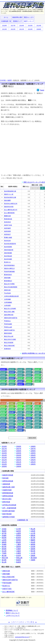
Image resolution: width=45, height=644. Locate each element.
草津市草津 (7, 222)
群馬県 (3, 409)
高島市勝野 (7, 200)
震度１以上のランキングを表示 (34, 182)
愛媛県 (29, 424)
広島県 (37, 421)
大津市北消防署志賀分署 (11, 296)
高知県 (37, 424)
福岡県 (3, 427)
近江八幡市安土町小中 (11, 210)
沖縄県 (20, 430)
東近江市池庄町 (9, 342)
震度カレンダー (29, 17)
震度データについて (13, 613)
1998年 (3, 381)
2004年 (37, 375)
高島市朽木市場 (9, 207)
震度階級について (12, 610)
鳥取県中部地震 (8, 475)
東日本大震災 (7, 499)
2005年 (29, 375)
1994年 (37, 381)
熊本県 (29, 427)
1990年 (29, 384)
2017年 (13, 26)
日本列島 (3, 80)
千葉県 (20, 409)
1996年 (20, 381)
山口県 (3, 424)
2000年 (29, 378)
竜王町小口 (7, 262)
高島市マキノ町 (9, 194)
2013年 (5, 29)
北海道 (11, 403)
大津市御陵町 (8, 302)
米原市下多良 (8, 225)
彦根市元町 (7, 290)
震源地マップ (17, 21)
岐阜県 (11, 415)
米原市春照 (7, 228)
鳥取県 (11, 421)
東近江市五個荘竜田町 (11, 287)
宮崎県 (3, 430)
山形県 (11, 406)
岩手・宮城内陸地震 (9, 508)
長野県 (3, 415)
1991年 (20, 384)
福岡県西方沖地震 (8, 517)
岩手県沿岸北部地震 (9, 505)
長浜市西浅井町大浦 (10, 191)
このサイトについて (13, 615)
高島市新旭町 (8, 253)
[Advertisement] (22, 55)
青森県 (20, 403)
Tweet (42, 90)
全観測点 (4, 403)
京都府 (11, 418)
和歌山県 (4, 421)
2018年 (5, 26)
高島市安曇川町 (9, 250)
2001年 (20, 378)
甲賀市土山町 (8, 327)
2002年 (12, 378)
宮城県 (37, 403)
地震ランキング (29, 21)
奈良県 (37, 418)
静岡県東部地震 (8, 493)
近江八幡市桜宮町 (9, 213)
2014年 (39, 26)
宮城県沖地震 (7, 490)
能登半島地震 (7, 514)
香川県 (20, 424)
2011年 (22, 29)
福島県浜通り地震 (8, 487)
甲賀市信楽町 (8, 324)
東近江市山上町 (9, 336)
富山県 (11, 412)
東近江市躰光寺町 (9, 346)
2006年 (20, 375)
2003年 (19, 457)
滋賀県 (10, 80)
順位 (2, 187)
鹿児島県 (12, 430)
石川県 (20, 412)
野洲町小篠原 (8, 237)
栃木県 (37, 406)
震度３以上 (26, 187)
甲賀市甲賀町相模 (9, 272)
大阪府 (20, 418)
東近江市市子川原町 (10, 339)
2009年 (39, 29)
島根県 (20, 421)
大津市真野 (7, 305)
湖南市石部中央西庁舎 (11, 318)
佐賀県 (11, 427)
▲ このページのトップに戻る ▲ (22, 622)
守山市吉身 (7, 293)
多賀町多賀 (7, 349)
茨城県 (29, 406)
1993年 (3, 384)
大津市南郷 (7, 299)
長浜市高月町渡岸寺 (10, 244)
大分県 (37, 427)
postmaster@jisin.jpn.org (22, 637)
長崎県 (20, 427)
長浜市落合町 (8, 256)
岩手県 (29, 403)
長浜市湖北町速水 (9, 265)
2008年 (3, 375)
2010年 (30, 29)
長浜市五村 (7, 241)
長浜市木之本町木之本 (11, 204)
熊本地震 (5, 478)
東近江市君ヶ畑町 (9, 312)
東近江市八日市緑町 (10, 309)
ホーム (6, 17)
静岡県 (20, 415)
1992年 (12, 384)
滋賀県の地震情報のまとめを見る (33, 353)
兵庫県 (29, 418)
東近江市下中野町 (9, 284)
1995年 (29, 381)
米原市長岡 (7, 231)
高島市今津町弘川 (9, 268)
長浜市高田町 (8, 247)
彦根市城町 (7, 278)
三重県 (37, 415)
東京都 (29, 409)
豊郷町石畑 (7, 216)
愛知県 (29, 415)
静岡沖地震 (6, 502)
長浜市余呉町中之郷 (10, 197)
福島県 (20, 406)
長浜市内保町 (8, 259)
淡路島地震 (6, 484)
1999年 (37, 378)
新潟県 (3, 412)
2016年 (22, 26)
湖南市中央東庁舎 (9, 330)
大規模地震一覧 (6, 21)
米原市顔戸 (7, 234)
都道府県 (23, 400)
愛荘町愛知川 (8, 281)
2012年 (13, 29)
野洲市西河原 (8, 219)
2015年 (30, 26)
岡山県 (29, 421)
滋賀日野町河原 (9, 315)
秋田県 (3, 406)
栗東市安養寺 (8, 333)
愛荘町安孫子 (8, 275)
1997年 (12, 381)
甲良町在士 (7, 321)
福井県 (29, 412)
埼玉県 (11, 409)
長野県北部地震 (8, 481)
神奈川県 (38, 409)
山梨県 (37, 412)
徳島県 (11, 424)
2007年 (12, 375)
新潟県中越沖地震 (8, 511)
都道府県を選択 (17, 17)
